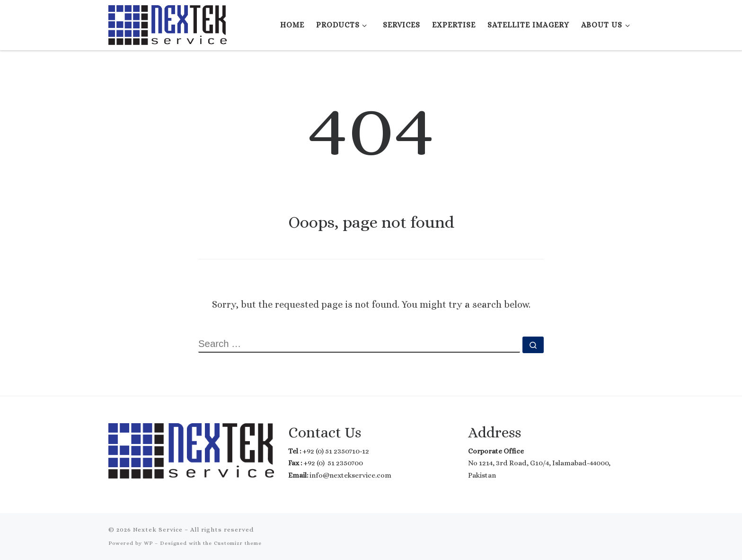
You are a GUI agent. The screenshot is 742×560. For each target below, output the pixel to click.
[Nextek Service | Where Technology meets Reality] (168, 23)
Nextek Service (158, 529)
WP (148, 543)
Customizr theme (238, 543)
